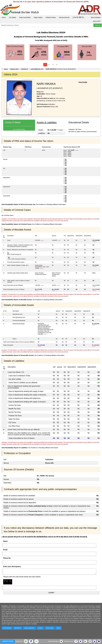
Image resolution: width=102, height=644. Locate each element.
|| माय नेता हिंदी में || (78, 17)
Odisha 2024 (14, 69)
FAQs (58, 628)
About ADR (97, 21)
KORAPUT (25, 69)
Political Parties (51, 17)
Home (4, 17)
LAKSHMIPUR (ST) (37, 69)
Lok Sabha (12, 17)
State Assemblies (25, 17)
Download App (53, 641)
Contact (40, 628)
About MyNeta (96, 17)
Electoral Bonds (64, 17)
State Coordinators (29, 628)
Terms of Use (50, 628)
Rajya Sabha (38, 17)
